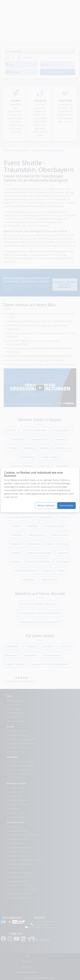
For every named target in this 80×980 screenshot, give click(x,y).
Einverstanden (67, 505)
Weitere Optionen (46, 505)
